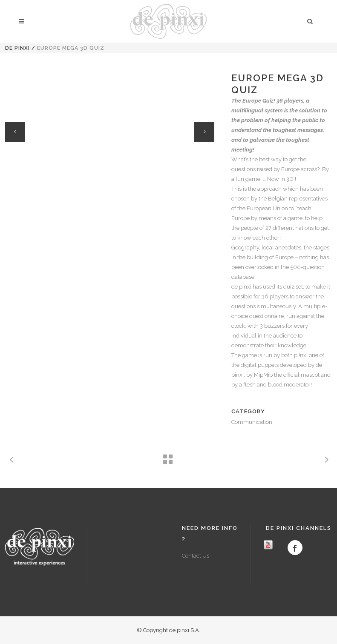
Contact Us (196, 556)
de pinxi (17, 48)
